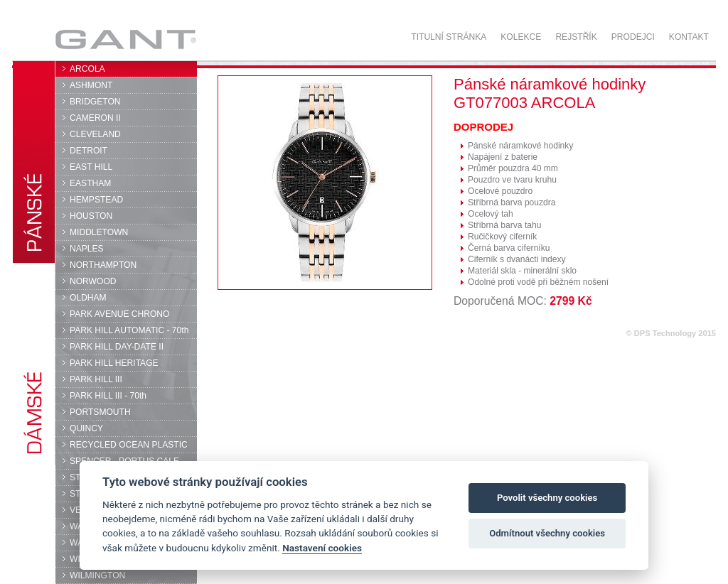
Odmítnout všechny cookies (547, 533)
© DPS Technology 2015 (671, 333)
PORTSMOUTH (100, 412)
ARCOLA (87, 69)
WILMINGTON (97, 575)
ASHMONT (91, 85)
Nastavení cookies (322, 548)
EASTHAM (90, 183)
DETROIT (89, 151)
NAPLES (87, 249)
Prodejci (633, 37)
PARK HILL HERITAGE (114, 363)
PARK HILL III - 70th (108, 396)
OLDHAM (88, 298)
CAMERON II (95, 118)
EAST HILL (91, 167)
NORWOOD (93, 281)
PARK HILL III (96, 379)
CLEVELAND (95, 134)
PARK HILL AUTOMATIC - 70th (129, 330)
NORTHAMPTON (103, 265)
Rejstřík (576, 37)
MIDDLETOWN (99, 232)
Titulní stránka (449, 37)
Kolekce (521, 37)
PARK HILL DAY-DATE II (117, 347)
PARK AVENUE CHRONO (120, 314)
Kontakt (689, 37)
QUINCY (86, 428)
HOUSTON (91, 216)
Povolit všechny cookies (547, 498)
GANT (125, 39)
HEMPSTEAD (96, 200)
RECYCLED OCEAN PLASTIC (129, 445)
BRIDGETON (95, 102)
